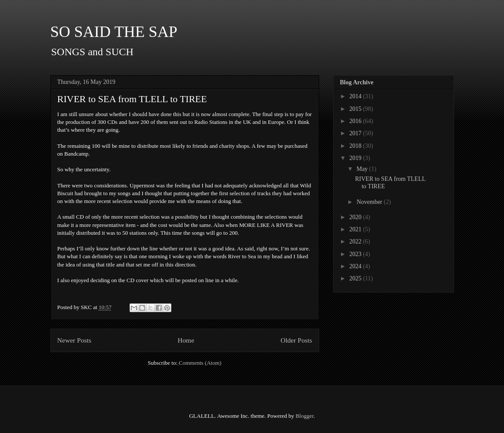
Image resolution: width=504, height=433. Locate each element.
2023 (356, 254)
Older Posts (296, 340)
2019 (356, 158)
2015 (356, 109)
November (370, 202)
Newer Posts (74, 340)
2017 (356, 133)
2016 (356, 121)
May (363, 169)
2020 (356, 217)
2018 (356, 146)
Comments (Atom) (200, 363)
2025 (356, 278)
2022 (356, 241)
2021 (356, 229)
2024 (356, 266)
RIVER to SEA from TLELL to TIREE (132, 99)
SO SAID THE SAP (114, 32)
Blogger (305, 416)
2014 (356, 96)
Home (186, 340)
